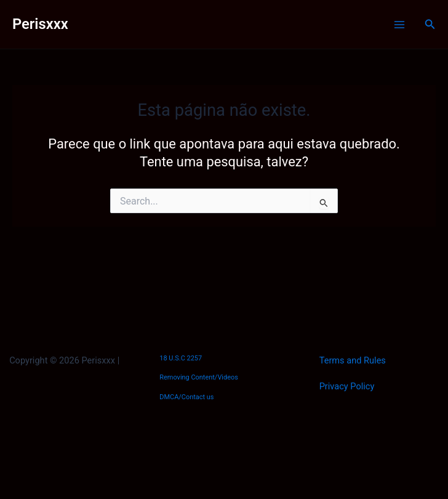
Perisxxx (40, 24)
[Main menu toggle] (399, 25)
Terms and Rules (353, 360)
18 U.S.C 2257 (181, 358)
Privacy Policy (347, 386)
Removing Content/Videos (199, 377)
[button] (430, 24)
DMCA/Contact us (186, 397)
